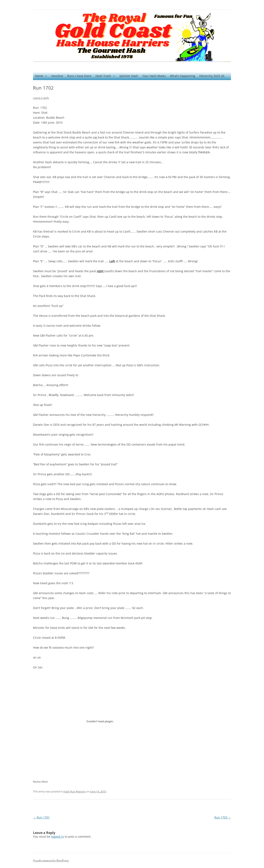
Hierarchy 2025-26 (212, 76)
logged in (58, 837)
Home (41, 76)
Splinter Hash (129, 76)
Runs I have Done (79, 76)
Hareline (57, 76)
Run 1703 (223, 817)
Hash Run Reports (74, 791)
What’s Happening (183, 76)
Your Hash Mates (154, 76)
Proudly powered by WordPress (51, 860)
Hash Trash (105, 76)
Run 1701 (41, 817)
